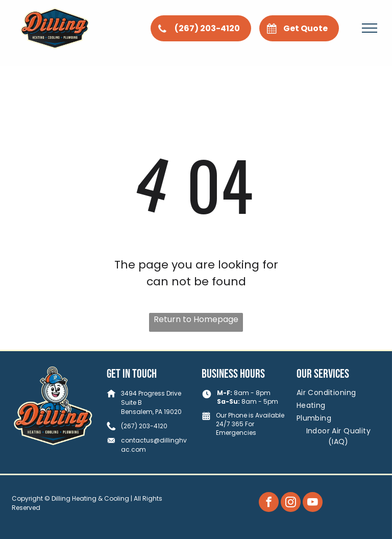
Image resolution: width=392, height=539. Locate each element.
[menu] (370, 28)
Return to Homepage (196, 319)
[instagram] (291, 503)
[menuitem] (338, 393)
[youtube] (313, 503)
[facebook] (269, 503)
